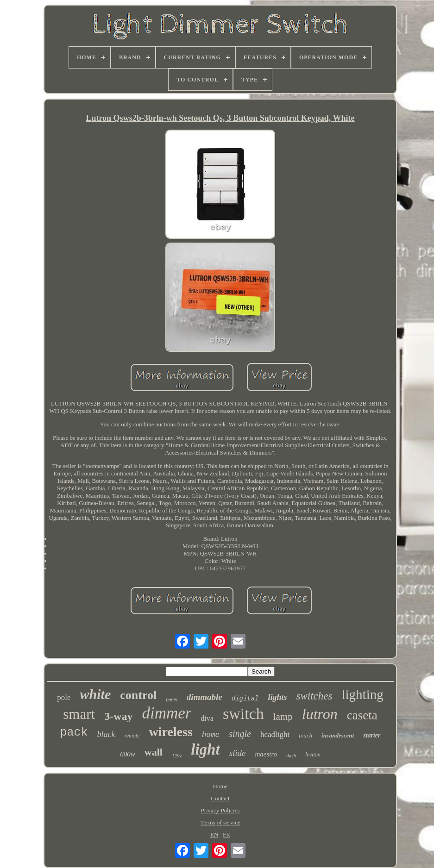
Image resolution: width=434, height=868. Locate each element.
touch (305, 735)
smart (79, 714)
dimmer (167, 713)
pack (74, 733)
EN (214, 834)
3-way (118, 716)
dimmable (204, 697)
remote (132, 736)
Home (220, 786)
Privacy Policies (220, 810)
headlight (275, 734)
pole (64, 697)
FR (226, 834)
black (106, 734)
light (205, 749)
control (138, 695)
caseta (362, 715)
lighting (363, 694)
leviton (313, 755)
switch (243, 714)
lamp (283, 717)
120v (177, 756)
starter (372, 735)
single (240, 734)
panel (171, 700)
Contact (220, 798)
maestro (266, 754)
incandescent (338, 735)
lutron (320, 714)
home (211, 735)
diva (207, 718)
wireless (170, 732)
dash (291, 756)
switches (314, 696)
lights (278, 697)
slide (238, 753)
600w (128, 754)
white (96, 694)
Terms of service (220, 822)
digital (245, 699)
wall (154, 752)
